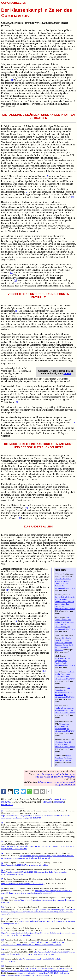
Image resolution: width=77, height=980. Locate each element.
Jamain (67, 373)
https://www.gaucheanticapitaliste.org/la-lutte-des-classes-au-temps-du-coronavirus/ (55, 775)
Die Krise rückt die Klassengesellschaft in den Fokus (63, 691)
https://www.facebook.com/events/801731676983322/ (22, 884)
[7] (73, 286)
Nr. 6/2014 (63, 760)
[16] (44, 671)
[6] (15, 280)
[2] (47, 176)
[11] (26, 508)
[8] (17, 311)
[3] (27, 192)
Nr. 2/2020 (65, 607)
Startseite (47, 802)
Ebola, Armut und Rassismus (63, 757)
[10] (74, 423)
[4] (73, 197)
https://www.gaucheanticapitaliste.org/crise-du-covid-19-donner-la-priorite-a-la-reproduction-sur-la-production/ (36, 892)
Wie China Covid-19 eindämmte (63, 743)
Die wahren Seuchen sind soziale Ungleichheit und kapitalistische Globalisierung (64, 622)
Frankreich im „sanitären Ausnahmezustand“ (64, 709)
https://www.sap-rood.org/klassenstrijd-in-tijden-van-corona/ (57, 783)
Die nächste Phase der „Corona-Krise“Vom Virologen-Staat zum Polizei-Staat (64, 641)
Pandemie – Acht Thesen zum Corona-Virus (65, 674)
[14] (8, 590)
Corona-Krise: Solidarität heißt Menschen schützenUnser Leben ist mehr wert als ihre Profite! (65, 602)
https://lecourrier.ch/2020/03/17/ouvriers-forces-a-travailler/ (25, 865)
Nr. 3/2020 (65, 587)
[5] (12, 273)
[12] (55, 510)
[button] (4, 792)
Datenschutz (7, 804)
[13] (19, 518)
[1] (11, 80)
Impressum (58, 802)
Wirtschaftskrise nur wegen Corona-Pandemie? (63, 661)
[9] (16, 402)
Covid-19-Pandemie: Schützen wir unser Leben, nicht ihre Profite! (63, 582)
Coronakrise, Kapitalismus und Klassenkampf (62, 726)
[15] (15, 621)
